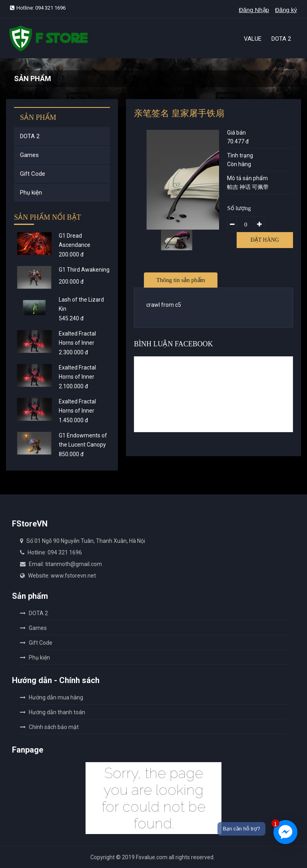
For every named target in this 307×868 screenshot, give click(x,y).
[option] (176, 240)
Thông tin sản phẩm (181, 280)
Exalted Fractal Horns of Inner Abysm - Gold (77, 377)
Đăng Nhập (254, 10)
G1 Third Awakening (84, 270)
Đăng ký (286, 10)
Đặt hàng (265, 240)
